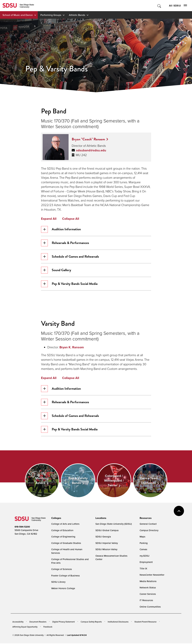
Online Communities (150, 607)
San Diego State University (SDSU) (114, 525)
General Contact (148, 525)
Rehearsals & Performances (65, 243)
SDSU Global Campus (107, 531)
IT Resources (146, 601)
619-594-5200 (22, 527)
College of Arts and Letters (65, 525)
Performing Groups (51, 15)
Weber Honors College (63, 589)
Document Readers (38, 622)
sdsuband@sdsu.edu (91, 150)
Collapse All (71, 219)
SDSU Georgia (103, 537)
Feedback (48, 627)
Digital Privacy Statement (64, 622)
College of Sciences (62, 570)
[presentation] (56, 519)
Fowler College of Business (65, 576)
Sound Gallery (56, 270)
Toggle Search (159, 6)
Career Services (148, 595)
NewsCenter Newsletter (152, 576)
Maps (142, 537)
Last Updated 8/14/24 (77, 636)
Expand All (49, 219)
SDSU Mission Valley (106, 550)
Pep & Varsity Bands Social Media (69, 284)
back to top (179, 512)
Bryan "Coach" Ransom (88, 139)
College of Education (62, 531)
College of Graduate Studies (66, 544)
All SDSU (178, 6)
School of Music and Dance (18, 15)
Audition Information (61, 229)
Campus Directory (149, 531)
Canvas (143, 550)
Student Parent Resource (145, 622)
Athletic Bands (77, 15)
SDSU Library (58, 583)
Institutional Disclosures (118, 622)
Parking (144, 544)
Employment (146, 563)
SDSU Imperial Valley (107, 544)
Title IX (143, 569)
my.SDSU (145, 556)
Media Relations (148, 582)
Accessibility (18, 622)
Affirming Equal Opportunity (25, 627)
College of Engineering (63, 537)
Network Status (148, 588)
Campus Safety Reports (91, 622)
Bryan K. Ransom (72, 348)
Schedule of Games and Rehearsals (70, 257)
